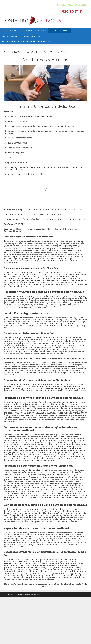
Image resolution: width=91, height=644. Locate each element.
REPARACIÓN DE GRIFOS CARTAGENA (34, 31)
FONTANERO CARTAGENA (60, 31)
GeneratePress (35, 595)
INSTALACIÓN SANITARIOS (33, 36)
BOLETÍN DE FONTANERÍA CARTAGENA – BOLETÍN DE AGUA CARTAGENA (28, 41)
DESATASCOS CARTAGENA (10, 36)
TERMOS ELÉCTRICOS (11, 31)
